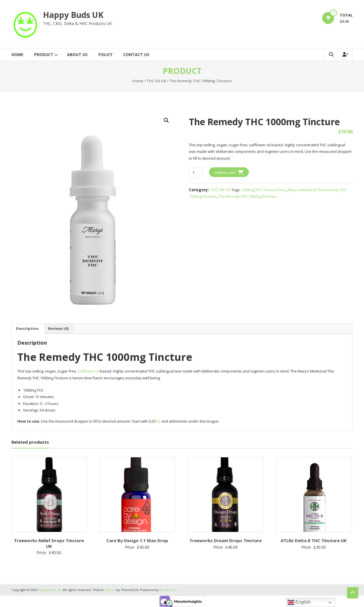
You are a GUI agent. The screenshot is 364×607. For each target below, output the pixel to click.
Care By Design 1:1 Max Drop (137, 540)
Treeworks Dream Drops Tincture (226, 540)
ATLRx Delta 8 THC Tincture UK (314, 540)
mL (158, 421)
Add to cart (225, 172)
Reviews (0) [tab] (58, 328)
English (299, 602)
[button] (166, 120)
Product (44, 54)
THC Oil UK (156, 81)
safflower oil (88, 371)
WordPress (168, 590)
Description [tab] (27, 328)
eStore (110, 590)
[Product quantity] (196, 173)
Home (17, 54)
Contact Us (136, 54)
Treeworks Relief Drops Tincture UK (49, 543)
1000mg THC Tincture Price (264, 190)
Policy (105, 54)
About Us (77, 54)
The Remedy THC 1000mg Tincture (247, 196)
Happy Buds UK (73, 15)
